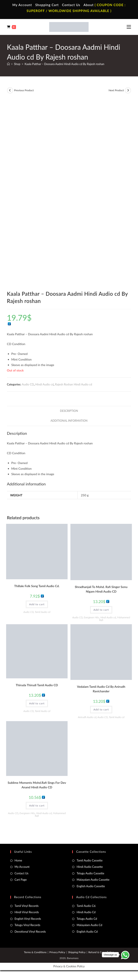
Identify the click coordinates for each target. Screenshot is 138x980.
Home (18, 860)
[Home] (8, 64)
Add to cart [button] (37, 604)
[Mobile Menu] (129, 27)
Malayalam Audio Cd (89, 925)
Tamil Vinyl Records (27, 906)
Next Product (116, 90)
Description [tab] (69, 411)
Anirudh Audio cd (87, 717)
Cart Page (21, 880)
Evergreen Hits (91, 617)
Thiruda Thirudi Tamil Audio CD (37, 685)
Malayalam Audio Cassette (93, 880)
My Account (22, 5)
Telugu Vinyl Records (28, 925)
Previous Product (24, 90)
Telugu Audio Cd (87, 919)
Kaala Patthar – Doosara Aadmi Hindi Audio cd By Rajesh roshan (65, 64)
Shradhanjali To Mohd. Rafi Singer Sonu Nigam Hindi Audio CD (101, 589)
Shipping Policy (77, 952)
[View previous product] (10, 90)
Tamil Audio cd (43, 612)
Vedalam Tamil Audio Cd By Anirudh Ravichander (101, 689)
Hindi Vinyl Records (27, 912)
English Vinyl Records (28, 919)
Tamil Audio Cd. (86, 906)
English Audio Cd (87, 932)
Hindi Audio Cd (86, 912)
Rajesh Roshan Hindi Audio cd (73, 384)
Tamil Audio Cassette (89, 860)
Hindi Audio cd (44, 384)
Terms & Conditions (35, 952)
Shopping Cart (47, 5)
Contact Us (71, 5)
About (89, 5)
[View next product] (128, 90)
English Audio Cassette (91, 886)
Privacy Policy (57, 952)
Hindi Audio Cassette (90, 867)
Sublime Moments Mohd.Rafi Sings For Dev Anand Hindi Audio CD (37, 785)
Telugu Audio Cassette (90, 873)
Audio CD (28, 384)
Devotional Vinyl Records (30, 932)
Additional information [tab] (69, 421)
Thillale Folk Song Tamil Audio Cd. (37, 586)
